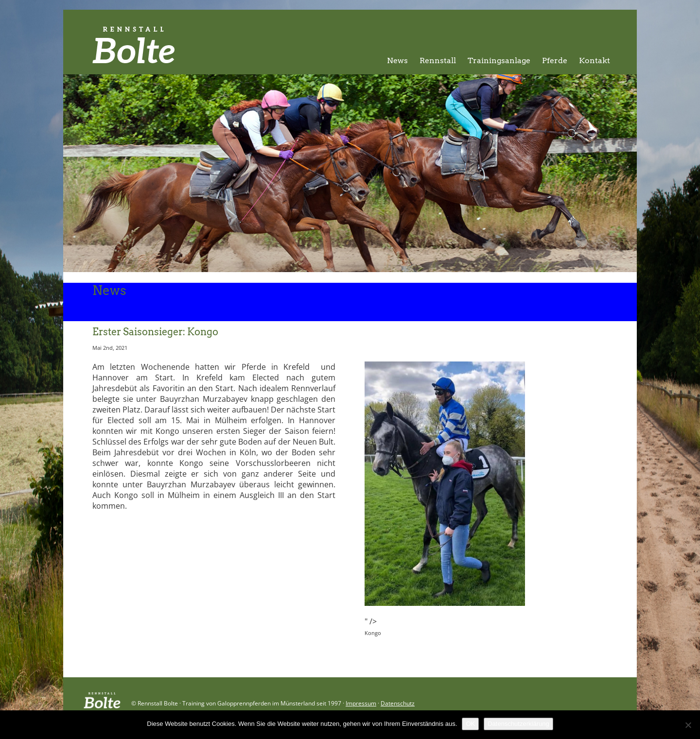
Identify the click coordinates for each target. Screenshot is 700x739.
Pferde (555, 60)
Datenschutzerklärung (518, 724)
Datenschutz (398, 703)
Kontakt (595, 60)
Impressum (361, 703)
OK (470, 724)
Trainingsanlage (499, 60)
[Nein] (688, 725)
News (397, 60)
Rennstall (438, 60)
